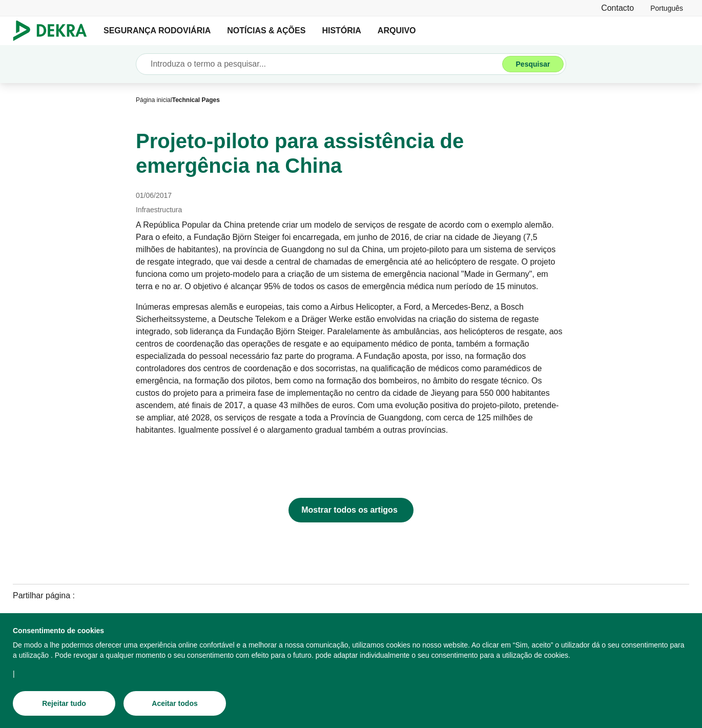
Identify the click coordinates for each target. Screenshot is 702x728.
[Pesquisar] (533, 64)
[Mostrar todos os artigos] (351, 510)
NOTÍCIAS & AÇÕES (266, 31)
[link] (667, 8)
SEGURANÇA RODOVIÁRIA (157, 31)
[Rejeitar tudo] (64, 703)
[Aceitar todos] (175, 703)
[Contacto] (617, 8)
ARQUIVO (397, 31)
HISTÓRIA (341, 31)
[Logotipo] (54, 31)
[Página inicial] (154, 100)
